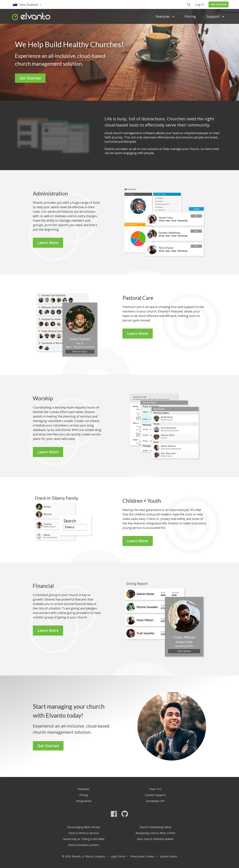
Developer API (155, 801)
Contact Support (155, 795)
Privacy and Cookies (142, 856)
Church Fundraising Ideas (155, 827)
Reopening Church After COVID (155, 833)
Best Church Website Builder (155, 839)
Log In (200, 5)
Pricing (190, 16)
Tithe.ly (89, 856)
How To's (155, 789)
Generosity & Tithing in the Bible (84, 839)
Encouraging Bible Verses (84, 827)
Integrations (84, 801)
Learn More (48, 243)
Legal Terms (118, 856)
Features (165, 16)
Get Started (219, 4)
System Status (169, 856)
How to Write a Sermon (84, 833)
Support (215, 16)
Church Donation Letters (84, 845)
